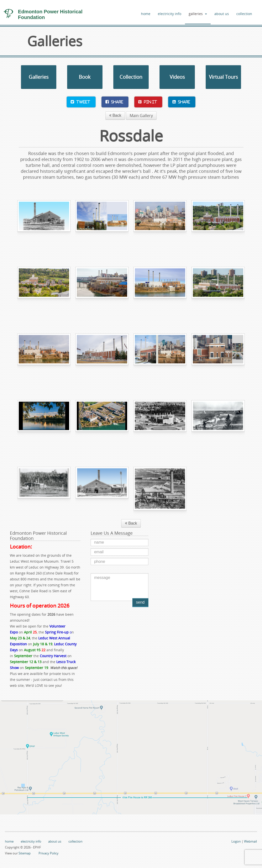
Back (115, 115)
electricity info (170, 14)
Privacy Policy (49, 853)
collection (244, 14)
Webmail (250, 841)
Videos (177, 77)
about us (222, 14)
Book (85, 77)
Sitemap (25, 853)
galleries (198, 14)
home (146, 14)
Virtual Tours (223, 77)
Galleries (39, 77)
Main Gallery (141, 116)
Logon (236, 841)
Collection (131, 77)
